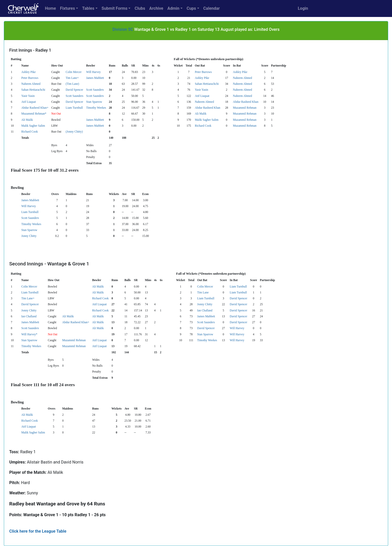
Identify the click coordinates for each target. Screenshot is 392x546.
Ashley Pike (28, 72)
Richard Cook (203, 126)
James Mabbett (95, 78)
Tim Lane (203, 292)
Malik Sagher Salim (207, 120)
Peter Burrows (203, 72)
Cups (191, 8)
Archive (156, 8)
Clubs (140, 8)
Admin (173, 8)
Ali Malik (201, 114)
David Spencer (74, 90)
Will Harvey (94, 72)
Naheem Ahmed (242, 78)
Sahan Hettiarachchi (207, 84)
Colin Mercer (74, 72)
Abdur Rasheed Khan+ (35, 108)
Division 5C (123, 29)
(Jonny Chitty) (74, 132)
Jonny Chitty (29, 236)
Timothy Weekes (96, 108)
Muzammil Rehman (245, 108)
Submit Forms (115, 8)
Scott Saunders (95, 90)
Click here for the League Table (38, 531)
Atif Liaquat (202, 96)
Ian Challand (205, 310)
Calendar (212, 8)
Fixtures (68, 8)
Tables (88, 8)
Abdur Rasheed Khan (246, 102)
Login (303, 8)
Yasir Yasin (202, 90)
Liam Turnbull (74, 108)
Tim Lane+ (72, 78)
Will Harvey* (29, 334)
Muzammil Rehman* (34, 114)
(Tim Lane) (72, 84)
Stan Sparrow (94, 102)
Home (50, 8)
